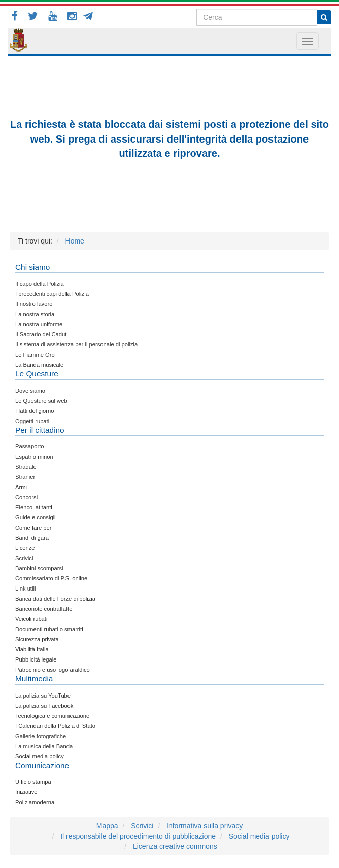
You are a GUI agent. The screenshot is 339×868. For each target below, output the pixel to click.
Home (75, 241)
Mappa (107, 826)
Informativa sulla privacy (205, 826)
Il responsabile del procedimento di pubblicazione (138, 836)
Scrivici (142, 826)
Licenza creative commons (175, 846)
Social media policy (259, 836)
